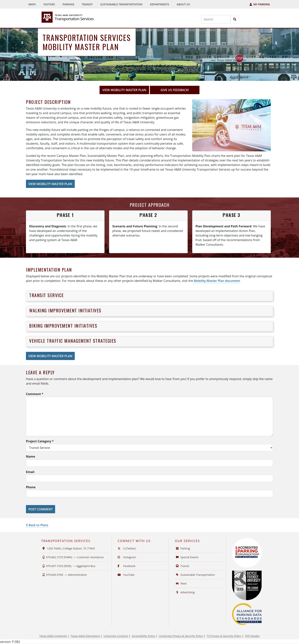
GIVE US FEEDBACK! (180, 90)
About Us (184, 4)
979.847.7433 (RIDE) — (68, 566)
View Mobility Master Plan (124, 90)
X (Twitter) (127, 548)
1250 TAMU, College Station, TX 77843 (68, 548)
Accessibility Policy (143, 636)
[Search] (216, 19)
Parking (69, 4)
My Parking (260, 4)
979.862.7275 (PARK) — (72, 557)
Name (31, 456)
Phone (31, 487)
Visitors (49, 4)
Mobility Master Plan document (217, 281)
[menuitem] (31, 4)
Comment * (35, 394)
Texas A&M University (53, 636)
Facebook (127, 566)
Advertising (185, 592)
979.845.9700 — (64, 575)
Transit (88, 4)
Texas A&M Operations (85, 636)
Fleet (181, 583)
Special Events (187, 557)
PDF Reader (252, 636)
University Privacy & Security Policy (181, 636)
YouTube (126, 575)
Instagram (127, 557)
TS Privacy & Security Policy (224, 636)
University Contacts (116, 636)
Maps (33, 4)
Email (30, 472)
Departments (161, 4)
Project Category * (40, 441)
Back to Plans (37, 525)
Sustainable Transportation (122, 4)
